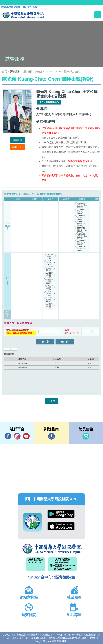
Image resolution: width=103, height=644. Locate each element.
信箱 (86, 436)
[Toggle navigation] (98, 15)
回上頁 (51, 401)
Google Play (61, 514)
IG (17, 436)
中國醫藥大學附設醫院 (51, 549)
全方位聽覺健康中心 (49, 102)
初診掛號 (17, 140)
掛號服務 (27, 72)
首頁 (4, 72)
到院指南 (51, 436)
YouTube (26, 436)
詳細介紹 (17, 147)
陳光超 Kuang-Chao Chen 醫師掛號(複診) (58, 72)
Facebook (8, 436)
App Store (61, 526)
